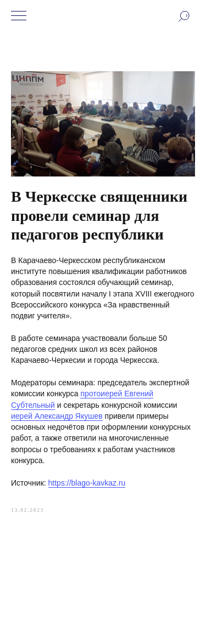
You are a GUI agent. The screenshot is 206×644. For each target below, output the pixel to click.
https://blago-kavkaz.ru (87, 483)
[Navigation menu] (19, 16)
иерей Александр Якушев (57, 416)
